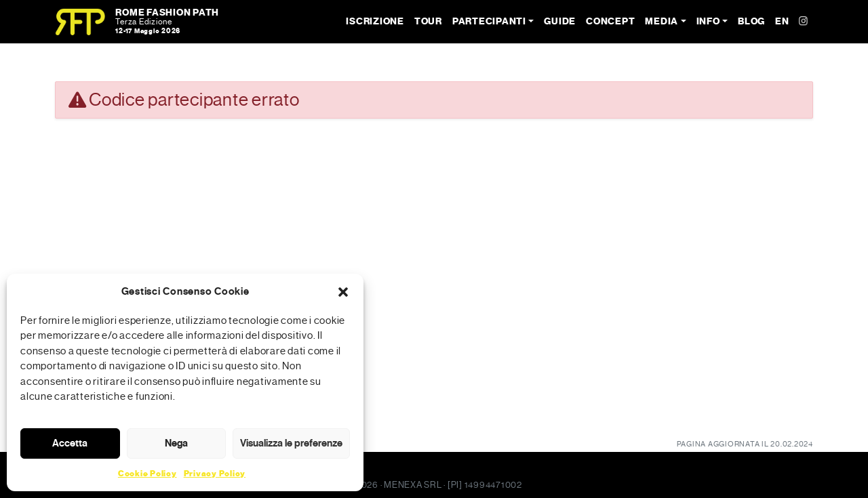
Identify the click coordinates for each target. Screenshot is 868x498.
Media (662, 21)
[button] (343, 291)
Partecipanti (489, 21)
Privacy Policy (215, 474)
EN (782, 21)
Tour (428, 21)
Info (708, 21)
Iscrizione (375, 21)
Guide (560, 21)
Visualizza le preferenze (291, 443)
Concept (610, 21)
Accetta (70, 443)
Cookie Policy (147, 474)
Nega (176, 443)
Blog (751, 21)
